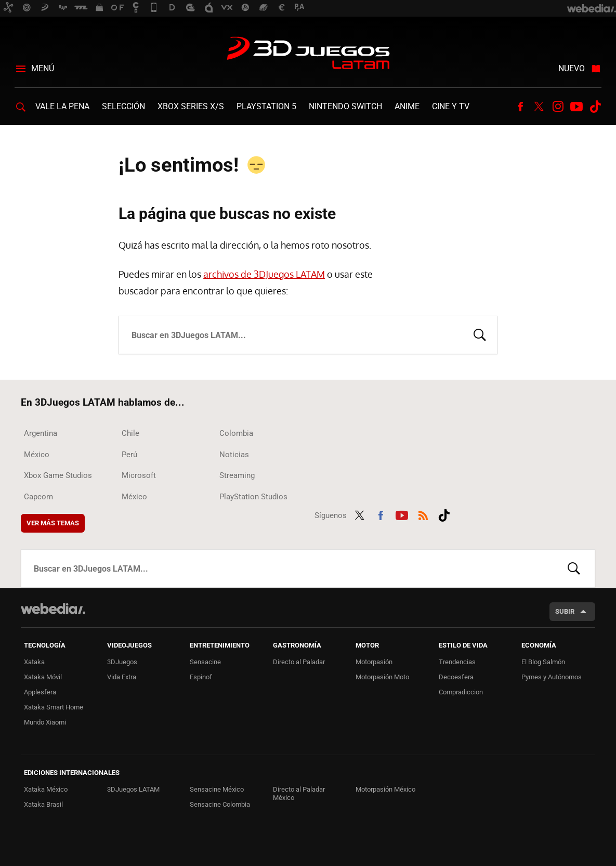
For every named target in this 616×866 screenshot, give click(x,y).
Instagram (558, 107)
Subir (565, 611)
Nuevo (572, 68)
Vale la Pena (62, 106)
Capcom (38, 497)
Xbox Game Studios (58, 475)
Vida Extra (122, 677)
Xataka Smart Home (54, 707)
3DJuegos (122, 662)
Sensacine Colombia (220, 804)
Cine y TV (451, 106)
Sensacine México (217, 789)
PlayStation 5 (266, 106)
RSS (423, 514)
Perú (129, 455)
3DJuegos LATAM (308, 54)
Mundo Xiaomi (45, 722)
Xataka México (46, 789)
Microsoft (139, 475)
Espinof (201, 677)
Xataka (34, 662)
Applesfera (40, 692)
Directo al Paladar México (299, 793)
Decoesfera (456, 677)
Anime (407, 106)
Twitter (539, 107)
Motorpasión (374, 662)
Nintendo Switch (345, 106)
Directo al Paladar (299, 662)
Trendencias (457, 662)
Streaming (237, 475)
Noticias (234, 455)
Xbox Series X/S (191, 106)
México (37, 455)
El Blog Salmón (543, 662)
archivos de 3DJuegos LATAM (264, 274)
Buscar (480, 334)
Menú (43, 68)
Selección (123, 106)
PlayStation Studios (253, 497)
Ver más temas (53, 523)
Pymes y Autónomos (552, 677)
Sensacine (205, 662)
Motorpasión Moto (382, 677)
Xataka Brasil (43, 804)
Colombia (236, 433)
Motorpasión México (385, 789)
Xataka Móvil (43, 677)
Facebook (520, 107)
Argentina (41, 433)
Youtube (576, 107)
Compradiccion (461, 692)
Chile (130, 433)
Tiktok (595, 107)
